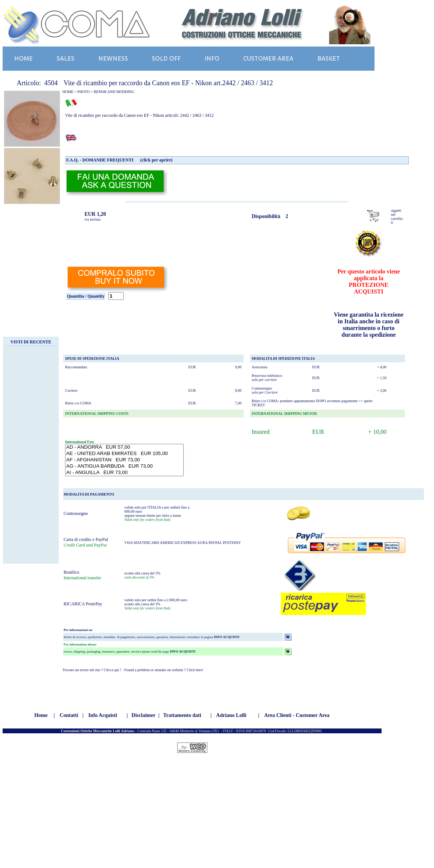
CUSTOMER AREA (268, 59)
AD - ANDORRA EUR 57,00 (124, 447)
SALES (65, 59)
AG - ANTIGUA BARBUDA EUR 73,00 (124, 466)
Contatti (69, 715)
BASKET (329, 59)
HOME (23, 59)
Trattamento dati (182, 715)
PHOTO (83, 92)
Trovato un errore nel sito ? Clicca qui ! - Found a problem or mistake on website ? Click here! (133, 670)
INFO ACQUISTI (226, 637)
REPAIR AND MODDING (114, 92)
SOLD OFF (166, 59)
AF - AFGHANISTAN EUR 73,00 (124, 460)
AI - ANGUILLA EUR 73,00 (124, 473)
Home (41, 715)
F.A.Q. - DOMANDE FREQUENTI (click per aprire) (119, 160)
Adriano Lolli (231, 715)
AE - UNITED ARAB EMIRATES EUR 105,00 (124, 454)
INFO (212, 59)
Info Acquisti (102, 715)
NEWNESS (113, 59)
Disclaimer (144, 715)
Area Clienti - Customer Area (297, 715)
